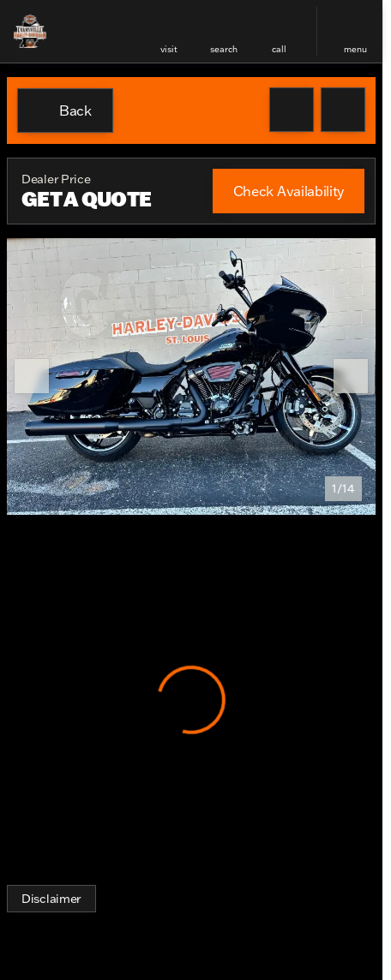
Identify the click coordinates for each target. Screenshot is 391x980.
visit (169, 49)
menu (355, 49)
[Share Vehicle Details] (343, 110)
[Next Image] (351, 376)
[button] (169, 31)
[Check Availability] (289, 191)
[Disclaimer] (51, 899)
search (224, 49)
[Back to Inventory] (65, 111)
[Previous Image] (32, 376)
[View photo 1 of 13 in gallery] (191, 376)
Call (279, 49)
